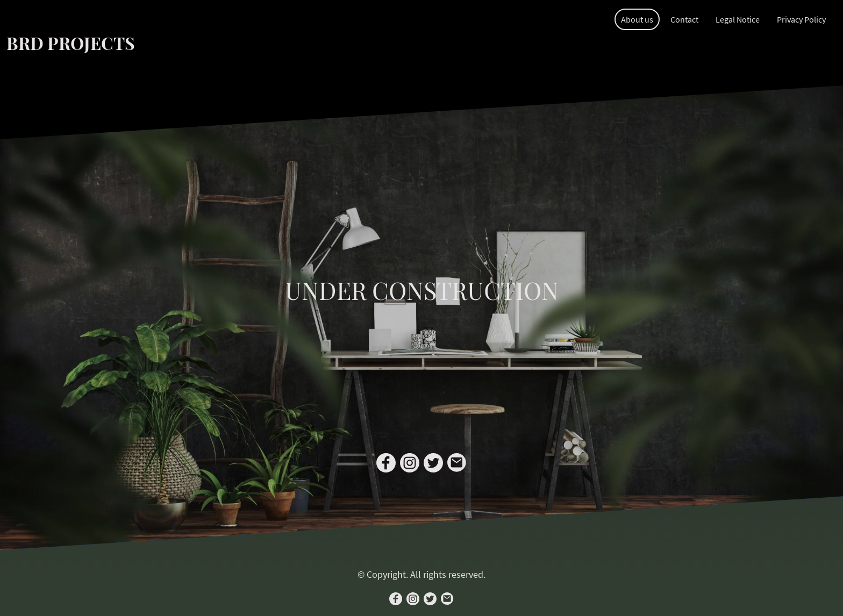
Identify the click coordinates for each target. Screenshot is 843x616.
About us (637, 19)
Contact (684, 19)
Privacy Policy (801, 19)
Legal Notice (738, 19)
